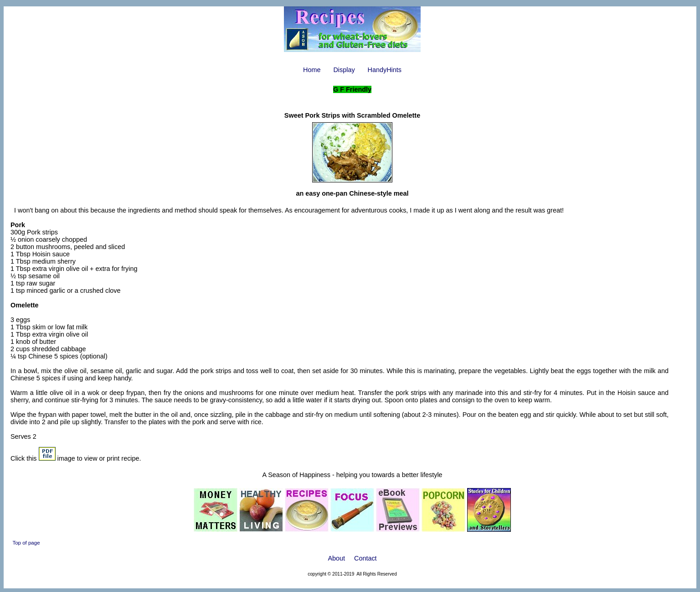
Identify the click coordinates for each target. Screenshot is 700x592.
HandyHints (385, 70)
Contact (365, 558)
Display (344, 70)
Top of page (26, 543)
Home (312, 70)
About (336, 558)
